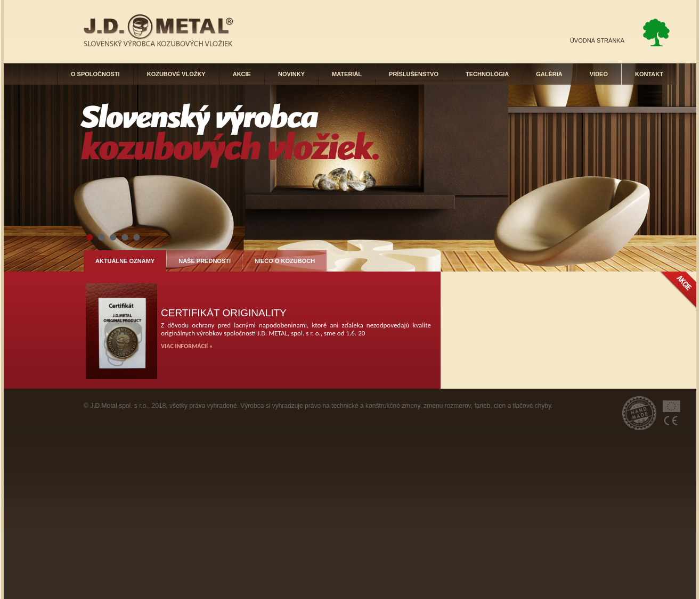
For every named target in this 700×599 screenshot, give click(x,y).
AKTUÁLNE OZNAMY (125, 261)
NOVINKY (291, 74)
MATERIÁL (347, 74)
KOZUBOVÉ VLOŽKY (176, 74)
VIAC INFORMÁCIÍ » (187, 346)
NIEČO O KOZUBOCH (285, 261)
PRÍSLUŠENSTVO (414, 74)
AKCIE (242, 74)
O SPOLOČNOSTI (95, 74)
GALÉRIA (549, 74)
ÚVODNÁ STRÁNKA (597, 40)
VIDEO (599, 74)
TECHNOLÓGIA (487, 74)
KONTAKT (649, 74)
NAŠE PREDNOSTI (205, 261)
